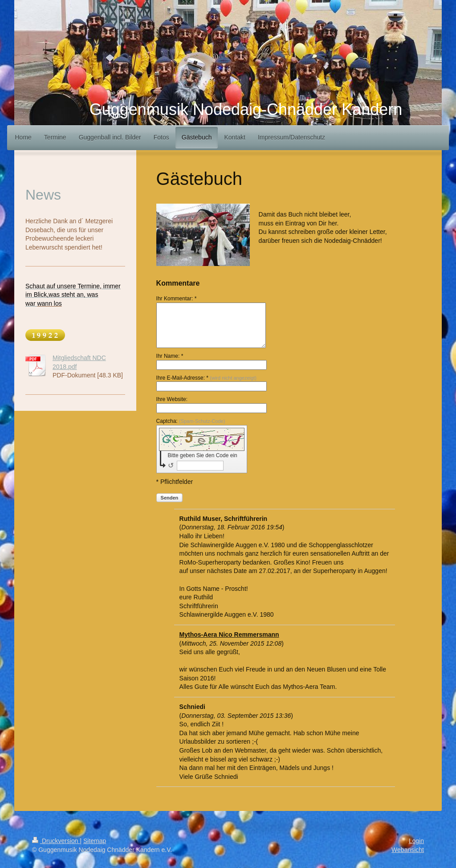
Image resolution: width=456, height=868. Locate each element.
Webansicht (408, 850)
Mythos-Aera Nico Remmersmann (229, 635)
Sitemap (95, 841)
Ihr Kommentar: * (177, 299)
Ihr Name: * (170, 356)
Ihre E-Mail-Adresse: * (206, 378)
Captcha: (191, 421)
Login (416, 841)
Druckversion (56, 841)
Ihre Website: (172, 399)
